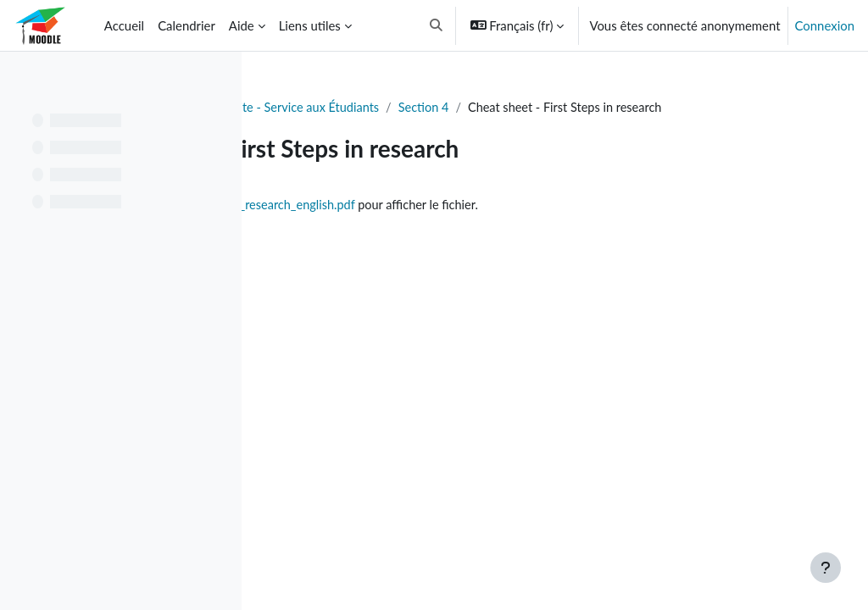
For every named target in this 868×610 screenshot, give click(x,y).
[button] (436, 25)
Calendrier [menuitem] (186, 25)
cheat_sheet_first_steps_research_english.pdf (477, 225)
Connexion (825, 25)
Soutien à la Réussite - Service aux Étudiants (504, 108)
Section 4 (671, 108)
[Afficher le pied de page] (826, 568)
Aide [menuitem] (242, 25)
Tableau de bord (319, 108)
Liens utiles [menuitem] (310, 25)
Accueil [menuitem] (124, 25)
